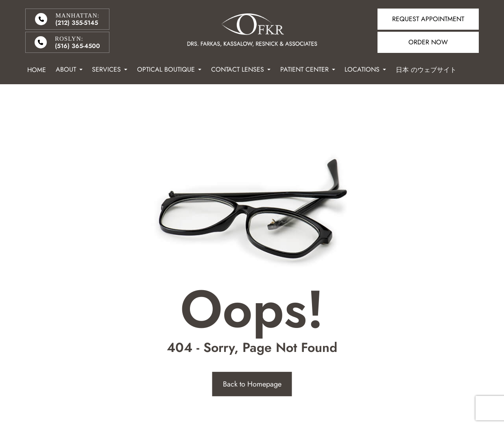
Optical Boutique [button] (169, 69)
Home (37, 70)
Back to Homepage (252, 384)
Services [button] (110, 69)
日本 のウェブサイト (426, 70)
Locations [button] (365, 69)
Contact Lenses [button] (241, 69)
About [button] (69, 69)
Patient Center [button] (308, 69)
